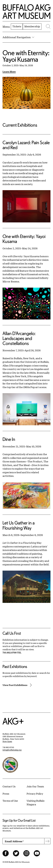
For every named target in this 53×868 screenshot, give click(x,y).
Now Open (7, 741)
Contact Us (9, 786)
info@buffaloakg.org (12, 750)
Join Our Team (35, 786)
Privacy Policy (35, 794)
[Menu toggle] (6, 27)
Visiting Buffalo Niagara (35, 802)
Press (6, 794)
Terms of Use (10, 801)
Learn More (9, 72)
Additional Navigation (18, 37)
